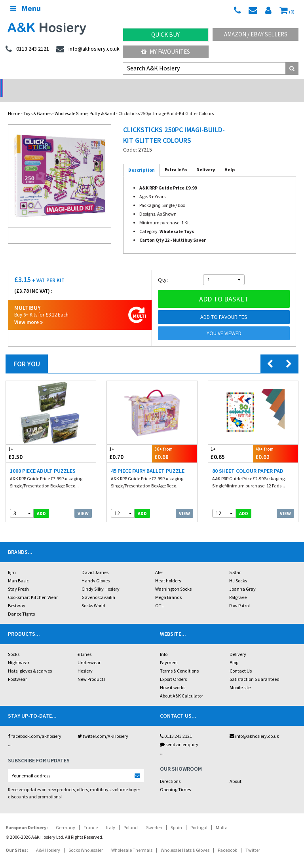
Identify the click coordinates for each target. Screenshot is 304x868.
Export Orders (173, 669)
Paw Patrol (239, 595)
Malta (222, 817)
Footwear (17, 669)
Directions (170, 771)
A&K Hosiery (48, 840)
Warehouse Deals (190, 85)
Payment (169, 652)
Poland (131, 817)
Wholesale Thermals (132, 840)
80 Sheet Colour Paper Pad (248, 461)
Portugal (199, 817)
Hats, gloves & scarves (30, 660)
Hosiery (85, 660)
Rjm (12, 562)
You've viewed (224, 323)
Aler (159, 562)
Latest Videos (266, 85)
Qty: (163, 269)
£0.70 (129, 443)
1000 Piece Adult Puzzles (43, 461)
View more (28, 312)
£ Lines (85, 644)
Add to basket (224, 289)
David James (95, 562)
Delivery (238, 644)
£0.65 (231, 443)
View (83, 503)
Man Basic (18, 570)
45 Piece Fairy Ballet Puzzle (148, 461)
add (41, 503)
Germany (66, 817)
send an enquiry (179, 734)
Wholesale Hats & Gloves (185, 840)
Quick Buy (165, 35)
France (91, 817)
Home (14, 103)
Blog (234, 652)
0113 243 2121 (176, 726)
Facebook (227, 840)
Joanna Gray (242, 579)
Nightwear (19, 652)
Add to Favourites (224, 307)
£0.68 (175, 443)
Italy (111, 817)
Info (164, 644)
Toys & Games (37, 103)
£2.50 (28, 443)
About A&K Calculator (181, 685)
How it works (173, 677)
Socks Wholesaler (86, 840)
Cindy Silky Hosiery (101, 579)
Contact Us (241, 660)
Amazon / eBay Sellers (256, 34)
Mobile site (240, 677)
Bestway (17, 595)
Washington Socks (173, 579)
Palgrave (238, 587)
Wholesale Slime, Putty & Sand (85, 103)
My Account (114, 85)
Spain (176, 817)
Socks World (93, 595)
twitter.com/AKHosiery (103, 726)
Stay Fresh (18, 579)
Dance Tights (21, 604)
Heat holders (168, 570)
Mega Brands (168, 587)
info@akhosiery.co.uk (254, 726)
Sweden (154, 817)
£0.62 (275, 443)
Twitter (253, 840)
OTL (160, 595)
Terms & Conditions (179, 660)
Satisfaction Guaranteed (255, 669)
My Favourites (166, 52)
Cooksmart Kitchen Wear (33, 587)
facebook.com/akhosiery (35, 726)
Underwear (89, 652)
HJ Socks (238, 570)
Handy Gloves (96, 570)
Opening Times (175, 779)
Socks (14, 644)
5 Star (235, 562)
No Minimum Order (38, 85)
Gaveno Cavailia (98, 587)
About (236, 771)
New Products (91, 669)
